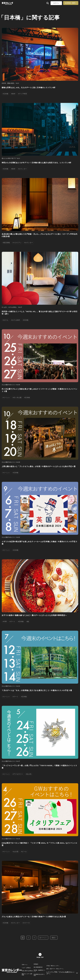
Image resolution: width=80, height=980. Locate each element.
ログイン (56, 3)
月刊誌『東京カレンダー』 (53, 966)
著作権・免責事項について (39, 971)
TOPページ (25, 965)
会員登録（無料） (71, 3)
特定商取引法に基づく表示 (39, 975)
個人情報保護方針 (38, 967)
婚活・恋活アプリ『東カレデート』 (55, 969)
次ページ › (43, 938)
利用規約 (36, 964)
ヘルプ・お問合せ (26, 968)
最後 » (54, 938)
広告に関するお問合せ (27, 971)
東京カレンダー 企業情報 (27, 974)
